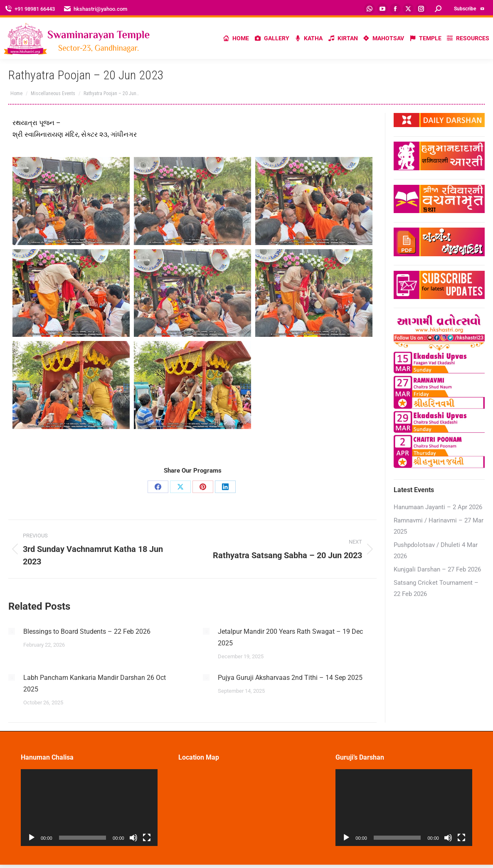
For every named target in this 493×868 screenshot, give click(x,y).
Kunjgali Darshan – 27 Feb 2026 (437, 569)
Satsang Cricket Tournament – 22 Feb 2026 (436, 588)
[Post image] (12, 631)
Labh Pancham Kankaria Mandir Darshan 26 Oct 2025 (95, 683)
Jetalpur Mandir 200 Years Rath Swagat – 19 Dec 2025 (290, 637)
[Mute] (133, 838)
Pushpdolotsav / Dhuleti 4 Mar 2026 (436, 550)
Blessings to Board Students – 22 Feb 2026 (87, 631)
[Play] (32, 838)
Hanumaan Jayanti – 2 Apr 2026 (438, 507)
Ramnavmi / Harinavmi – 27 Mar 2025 (439, 526)
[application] (89, 808)
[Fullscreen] (147, 838)
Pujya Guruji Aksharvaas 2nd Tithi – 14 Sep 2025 (290, 678)
